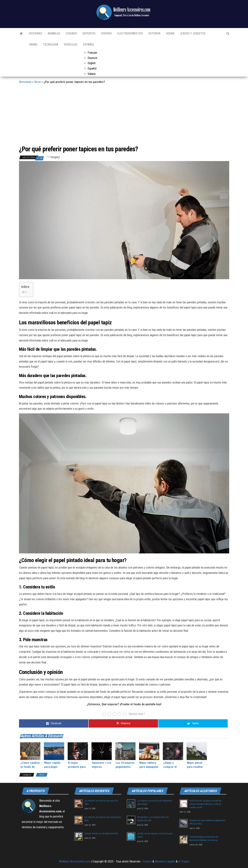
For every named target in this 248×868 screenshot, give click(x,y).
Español (89, 45)
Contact (147, 861)
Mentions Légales (165, 861)
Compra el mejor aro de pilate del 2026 (101, 834)
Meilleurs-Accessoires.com (75, 861)
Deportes (89, 33)
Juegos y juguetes (193, 33)
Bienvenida (25, 82)
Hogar (170, 33)
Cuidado (71, 33)
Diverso (106, 33)
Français (92, 53)
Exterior (154, 33)
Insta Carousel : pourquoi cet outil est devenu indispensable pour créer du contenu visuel (206, 804)
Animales (54, 33)
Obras (33, 45)
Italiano (92, 74)
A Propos (184, 861)
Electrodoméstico (130, 33)
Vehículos (71, 45)
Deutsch (92, 58)
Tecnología (51, 45)
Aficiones (36, 33)
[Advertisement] (124, 116)
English (92, 63)
